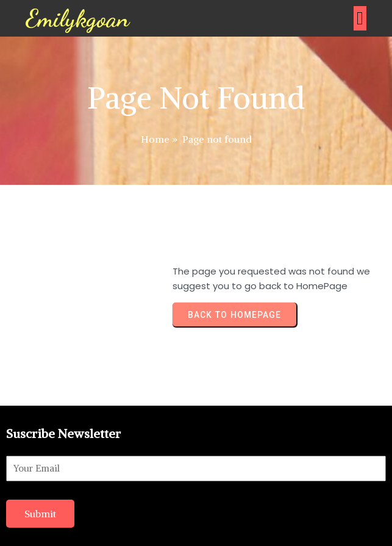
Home (155, 139)
